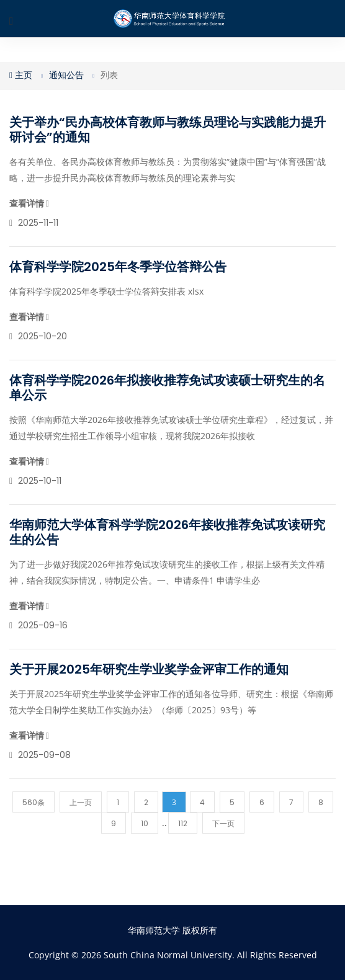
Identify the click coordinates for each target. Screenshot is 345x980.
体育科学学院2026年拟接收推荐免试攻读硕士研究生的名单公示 (167, 388)
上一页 (81, 802)
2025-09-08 (40, 755)
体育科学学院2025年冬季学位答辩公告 (118, 267)
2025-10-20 (38, 336)
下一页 (223, 823)
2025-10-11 (35, 481)
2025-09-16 (38, 625)
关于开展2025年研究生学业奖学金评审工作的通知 (149, 669)
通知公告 (66, 75)
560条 (34, 802)
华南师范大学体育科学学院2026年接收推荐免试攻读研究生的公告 (167, 532)
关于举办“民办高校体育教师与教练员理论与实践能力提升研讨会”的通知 (168, 130)
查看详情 (29, 203)
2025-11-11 (34, 223)
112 (183, 823)
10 (145, 823)
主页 (21, 75)
